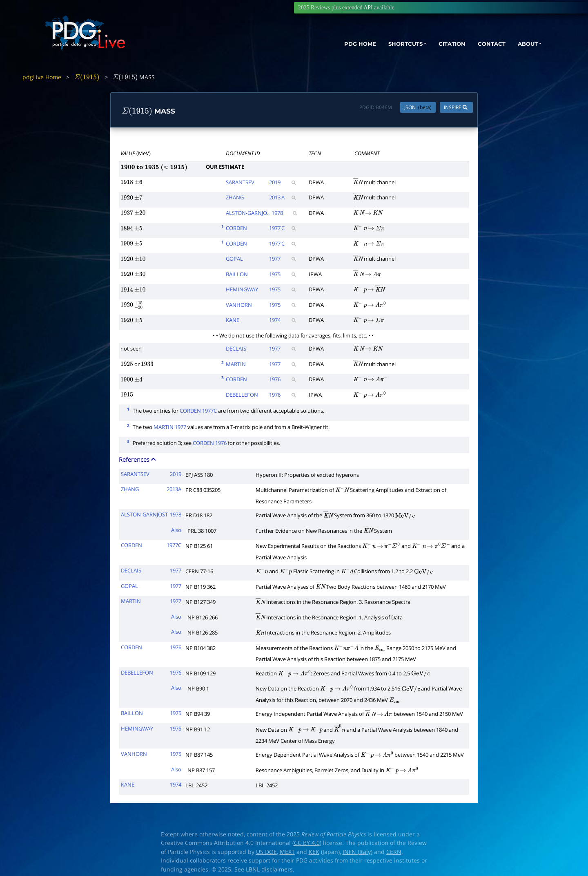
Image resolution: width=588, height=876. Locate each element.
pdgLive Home (42, 77)
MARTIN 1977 (170, 427)
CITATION (443, 44)
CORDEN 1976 (210, 443)
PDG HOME (341, 44)
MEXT (287, 852)
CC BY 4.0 (307, 843)
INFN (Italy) (357, 852)
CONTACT (486, 44)
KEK (314, 852)
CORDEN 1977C (198, 411)
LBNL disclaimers (269, 869)
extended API (357, 8)
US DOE (266, 852)
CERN (394, 852)
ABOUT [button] (525, 44)
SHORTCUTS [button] (391, 44)
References (138, 459)
